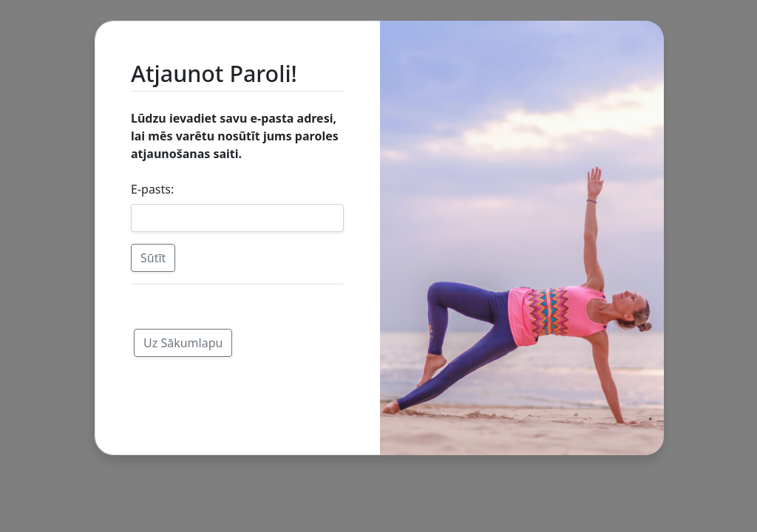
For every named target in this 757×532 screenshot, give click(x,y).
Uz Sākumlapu (183, 343)
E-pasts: (152, 189)
